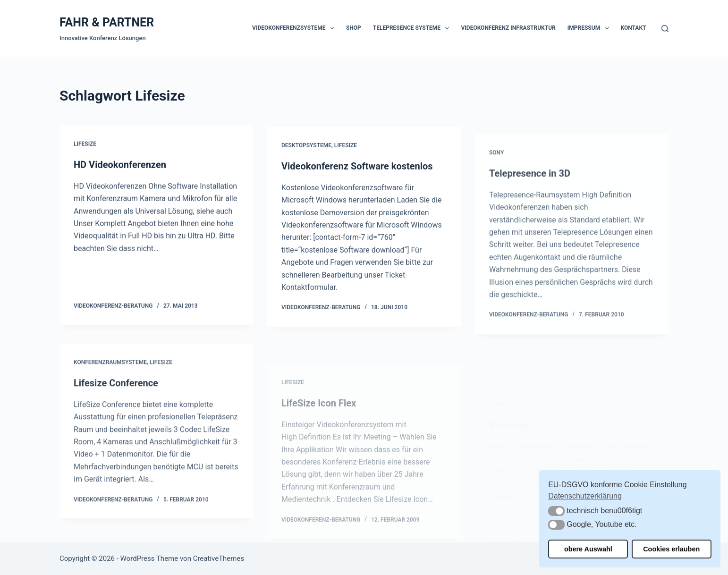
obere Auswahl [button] (588, 549)
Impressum (590, 28)
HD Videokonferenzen (120, 165)
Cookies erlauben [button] (671, 549)
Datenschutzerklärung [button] (585, 496)
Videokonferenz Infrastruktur (508, 28)
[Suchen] (665, 29)
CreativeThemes (219, 558)
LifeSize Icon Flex (319, 423)
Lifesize (85, 144)
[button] (556, 511)
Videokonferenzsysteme (295, 28)
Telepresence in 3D (530, 183)
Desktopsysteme (306, 147)
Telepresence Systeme (413, 28)
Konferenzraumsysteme (110, 367)
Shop (354, 28)
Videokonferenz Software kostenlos (357, 168)
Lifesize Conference (116, 388)
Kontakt (634, 28)
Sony (496, 162)
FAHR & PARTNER (107, 22)
